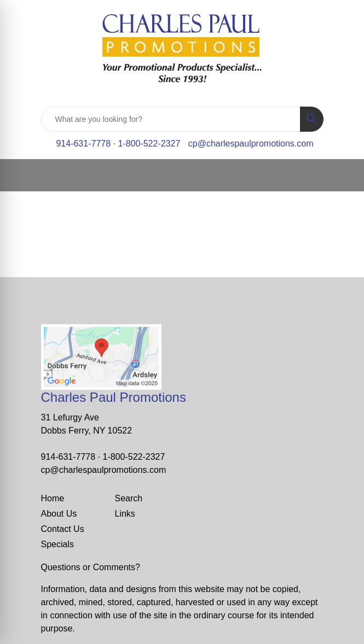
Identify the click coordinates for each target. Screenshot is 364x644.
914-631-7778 (83, 144)
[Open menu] (342, 175)
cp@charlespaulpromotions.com (251, 144)
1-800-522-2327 (149, 144)
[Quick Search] (171, 119)
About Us (59, 514)
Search (129, 498)
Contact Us (63, 529)
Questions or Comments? (91, 567)
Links (125, 514)
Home (53, 498)
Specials (57, 544)
